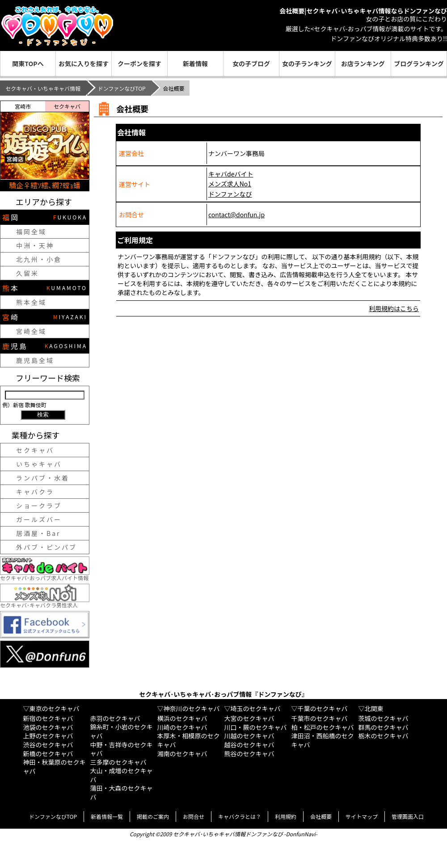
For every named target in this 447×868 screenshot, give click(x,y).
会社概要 (321, 816)
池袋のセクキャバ (48, 727)
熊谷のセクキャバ (249, 754)
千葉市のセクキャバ (320, 718)
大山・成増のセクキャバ (122, 775)
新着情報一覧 (107, 816)
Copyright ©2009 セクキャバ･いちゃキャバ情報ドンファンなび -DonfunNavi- (223, 834)
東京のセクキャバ (55, 708)
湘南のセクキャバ (182, 754)
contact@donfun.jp (236, 215)
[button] (9, 146)
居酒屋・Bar (38, 533)
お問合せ (194, 816)
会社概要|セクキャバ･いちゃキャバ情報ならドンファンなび (363, 11)
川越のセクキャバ (249, 736)
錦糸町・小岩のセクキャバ (122, 731)
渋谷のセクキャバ (48, 745)
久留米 (27, 273)
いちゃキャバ (39, 464)
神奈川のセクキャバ (192, 708)
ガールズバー (39, 519)
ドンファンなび (230, 194)
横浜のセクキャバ (182, 718)
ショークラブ (39, 506)
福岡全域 (31, 232)
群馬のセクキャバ (384, 727)
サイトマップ (362, 816)
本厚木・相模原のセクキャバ (189, 740)
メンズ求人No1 (230, 184)
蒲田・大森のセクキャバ (122, 792)
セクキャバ (35, 450)
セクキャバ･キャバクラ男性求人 (45, 602)
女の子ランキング (307, 63)
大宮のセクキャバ (249, 718)
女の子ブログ (251, 63)
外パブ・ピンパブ (46, 547)
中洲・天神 (35, 245)
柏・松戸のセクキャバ (323, 727)
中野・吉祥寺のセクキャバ (122, 749)
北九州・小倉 (39, 259)
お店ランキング (363, 63)
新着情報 (195, 63)
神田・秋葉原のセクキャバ (55, 767)
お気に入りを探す (84, 63)
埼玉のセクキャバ (256, 708)
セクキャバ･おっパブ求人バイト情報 (45, 575)
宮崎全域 (31, 331)
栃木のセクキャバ (384, 736)
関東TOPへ (28, 63)
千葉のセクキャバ (323, 708)
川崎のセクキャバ (182, 727)
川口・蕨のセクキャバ (256, 727)
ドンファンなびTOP (122, 88)
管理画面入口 (408, 816)
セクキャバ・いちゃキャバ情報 (43, 88)
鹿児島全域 (35, 360)
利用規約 (286, 816)
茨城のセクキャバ (384, 718)
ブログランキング (419, 63)
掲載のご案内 (153, 816)
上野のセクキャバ (48, 736)
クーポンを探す (139, 63)
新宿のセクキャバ (48, 718)
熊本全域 (31, 302)
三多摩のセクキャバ (118, 762)
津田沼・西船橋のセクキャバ (323, 740)
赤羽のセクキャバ (115, 718)
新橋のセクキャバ (48, 754)
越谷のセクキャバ (249, 745)
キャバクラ (35, 492)
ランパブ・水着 (43, 478)
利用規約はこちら (394, 308)
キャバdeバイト (231, 174)
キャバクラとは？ (240, 816)
